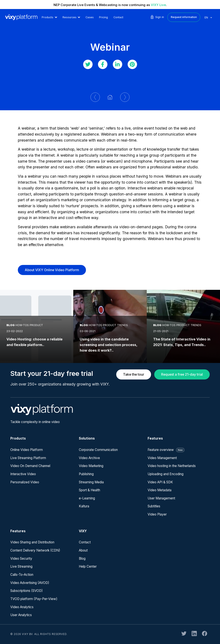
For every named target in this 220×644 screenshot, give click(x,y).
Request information (184, 17)
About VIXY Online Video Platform (52, 270)
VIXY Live (158, 5)
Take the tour (134, 374)
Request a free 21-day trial (182, 374)
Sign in (157, 17)
